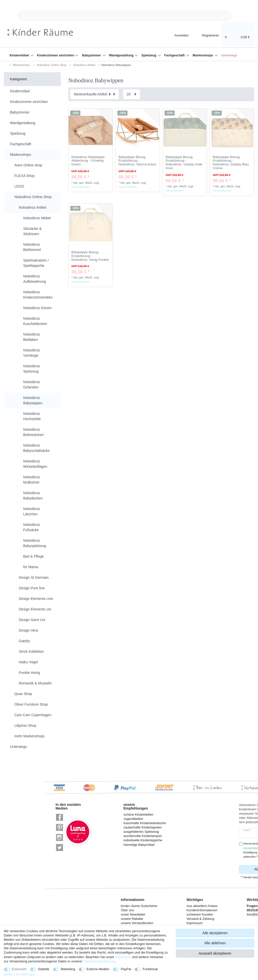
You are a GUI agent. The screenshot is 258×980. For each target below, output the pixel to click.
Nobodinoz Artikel (84, 65)
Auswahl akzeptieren (215, 953)
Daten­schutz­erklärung (99, 961)
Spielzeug (149, 55)
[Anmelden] (177, 35)
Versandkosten (81, 187)
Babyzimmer (92, 55)
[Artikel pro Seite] (132, 94)
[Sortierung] (94, 94)
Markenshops (203, 55)
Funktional (150, 969)
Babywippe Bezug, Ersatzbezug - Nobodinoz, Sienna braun (137, 161)
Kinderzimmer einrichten (56, 55)
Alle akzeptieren (215, 933)
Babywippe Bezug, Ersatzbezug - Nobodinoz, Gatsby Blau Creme (231, 163)
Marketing (68, 969)
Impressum (123, 957)
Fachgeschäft (175, 55)
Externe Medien (98, 969)
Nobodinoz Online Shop (51, 65)
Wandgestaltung (122, 55)
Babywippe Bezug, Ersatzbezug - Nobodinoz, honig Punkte (90, 256)
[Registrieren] (207, 35)
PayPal (126, 969)
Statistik (43, 969)
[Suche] (239, 16)
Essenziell (19, 969)
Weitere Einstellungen (20, 974)
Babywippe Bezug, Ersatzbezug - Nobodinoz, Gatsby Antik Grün (184, 163)
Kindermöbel (20, 55)
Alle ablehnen (215, 943)
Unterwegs (229, 55)
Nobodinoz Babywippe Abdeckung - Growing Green (88, 161)
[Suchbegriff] (125, 16)
